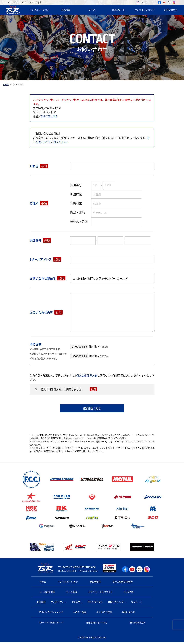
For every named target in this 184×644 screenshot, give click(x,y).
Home (6, 85)
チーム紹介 (72, 594)
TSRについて (118, 10)
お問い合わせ (171, 10)
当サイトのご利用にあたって (51, 624)
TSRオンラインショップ (51, 614)
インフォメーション (39, 10)
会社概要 (41, 604)
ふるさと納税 (35, 2)
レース (92, 10)
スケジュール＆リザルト (100, 594)
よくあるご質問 (104, 614)
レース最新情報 (47, 594)
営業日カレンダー (117, 604)
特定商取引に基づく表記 (97, 624)
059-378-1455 (49, 116)
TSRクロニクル (95, 604)
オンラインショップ (17, 2)
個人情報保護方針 (87, 375)
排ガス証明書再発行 (122, 583)
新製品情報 (95, 583)
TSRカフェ (77, 604)
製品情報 (66, 10)
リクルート (137, 604)
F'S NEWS (129, 594)
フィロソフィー (59, 604)
